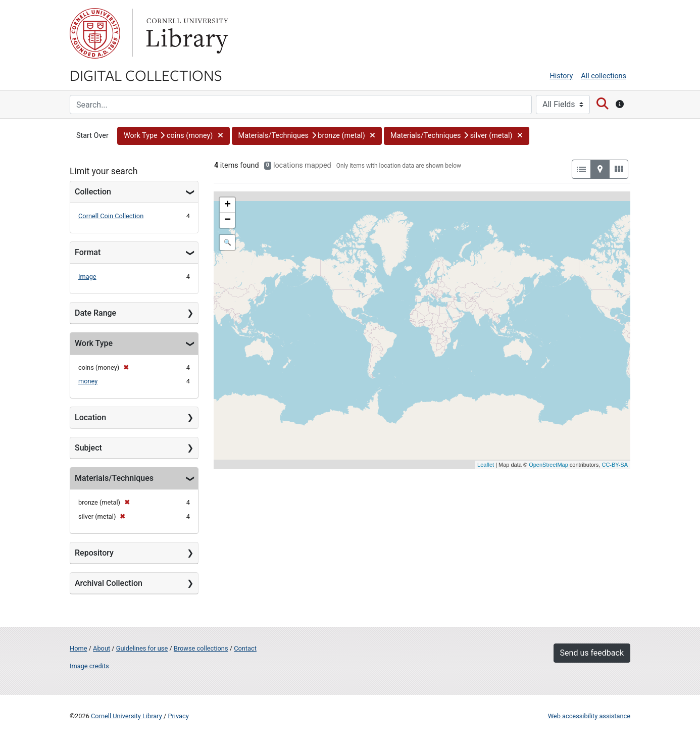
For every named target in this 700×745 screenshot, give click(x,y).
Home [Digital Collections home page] (78, 648)
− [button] (228, 220)
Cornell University (95, 33)
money (88, 381)
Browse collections (201, 648)
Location (90, 417)
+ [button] (228, 205)
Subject (88, 448)
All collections (604, 76)
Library (186, 33)
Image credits (89, 666)
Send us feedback (592, 653)
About (102, 648)
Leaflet (486, 465)
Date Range (95, 313)
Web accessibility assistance (589, 716)
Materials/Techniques (114, 478)
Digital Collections (146, 75)
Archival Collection (109, 583)
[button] (173, 136)
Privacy (178, 716)
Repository (94, 553)
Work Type (94, 343)
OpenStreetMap (548, 465)
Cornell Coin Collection (111, 216)
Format (88, 252)
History (562, 76)
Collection (93, 192)
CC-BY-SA (615, 465)
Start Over (92, 136)
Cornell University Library (127, 716)
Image (87, 277)
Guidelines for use (142, 648)
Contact (245, 648)
